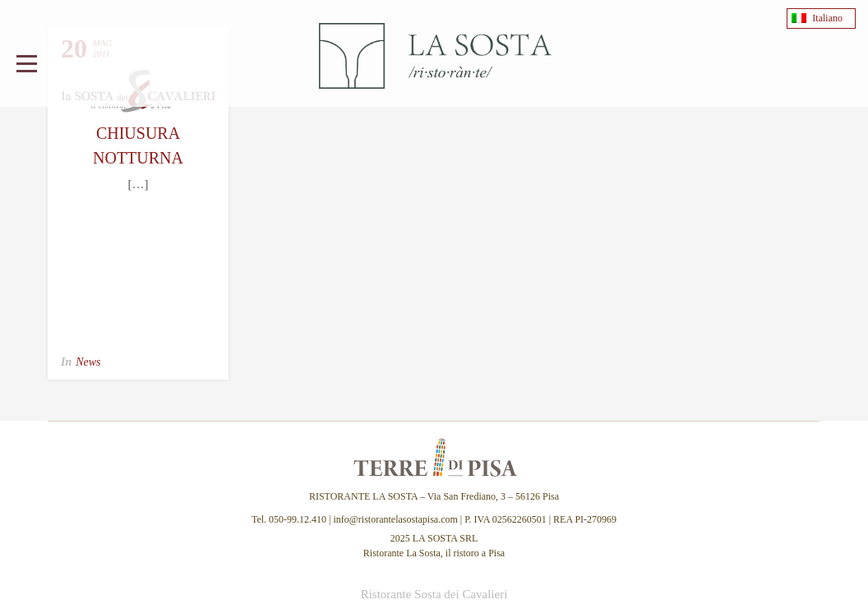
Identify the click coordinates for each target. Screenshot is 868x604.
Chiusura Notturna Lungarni (138, 158)
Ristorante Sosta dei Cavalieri (434, 594)
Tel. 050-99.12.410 (290, 519)
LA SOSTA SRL (446, 538)
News (88, 362)
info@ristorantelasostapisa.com (395, 519)
